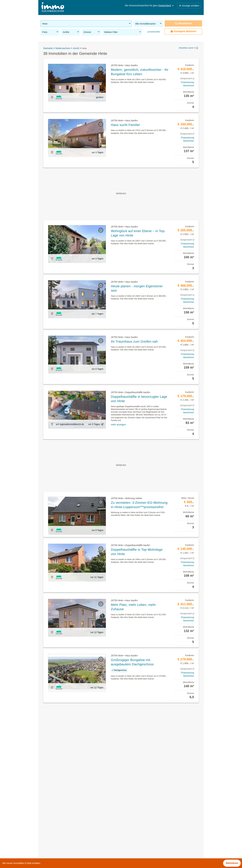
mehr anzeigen (118, 425)
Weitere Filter (123, 32)
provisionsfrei (153, 32)
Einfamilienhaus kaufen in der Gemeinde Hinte (67, 844)
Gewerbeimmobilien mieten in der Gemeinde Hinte (70, 830)
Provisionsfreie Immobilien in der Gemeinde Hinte (69, 801)
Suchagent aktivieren (183, 31)
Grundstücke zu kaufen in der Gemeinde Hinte (67, 823)
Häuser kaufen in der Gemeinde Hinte (62, 816)
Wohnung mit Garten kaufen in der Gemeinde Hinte (70, 837)
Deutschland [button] (166, 5)
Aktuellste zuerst (187, 48)
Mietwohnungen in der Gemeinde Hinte (63, 809)
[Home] (53, 8)
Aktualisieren (183, 23)
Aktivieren (232, 863)
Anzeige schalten (189, 6)
